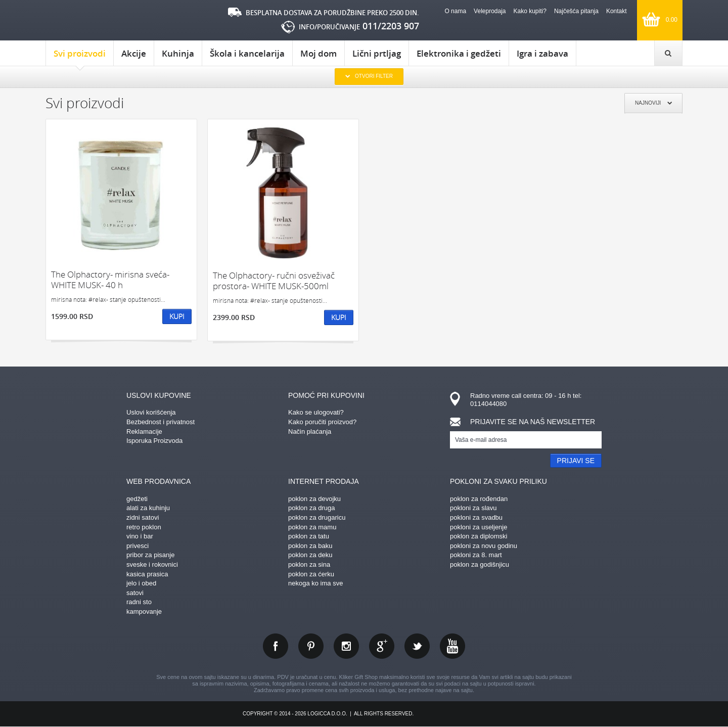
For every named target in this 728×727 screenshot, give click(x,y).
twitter (417, 646)
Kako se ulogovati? (316, 412)
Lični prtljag (377, 53)
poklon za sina (309, 564)
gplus (382, 646)
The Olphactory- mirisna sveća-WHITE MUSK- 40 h (110, 280)
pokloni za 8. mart (476, 555)
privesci (138, 546)
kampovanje (144, 611)
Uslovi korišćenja (151, 412)
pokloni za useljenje (479, 527)
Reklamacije (144, 431)
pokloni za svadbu (476, 517)
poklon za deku (310, 555)
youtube (452, 646)
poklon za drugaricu (317, 517)
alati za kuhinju (148, 508)
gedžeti (137, 499)
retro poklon (144, 527)
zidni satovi (143, 517)
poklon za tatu (309, 536)
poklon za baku (310, 546)
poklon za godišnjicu (480, 564)
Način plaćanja (310, 431)
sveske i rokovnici (152, 564)
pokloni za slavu (473, 508)
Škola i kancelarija (247, 53)
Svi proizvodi (80, 57)
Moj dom (318, 53)
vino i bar (140, 536)
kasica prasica (147, 574)
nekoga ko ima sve (315, 583)
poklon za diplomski (479, 536)
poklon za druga (312, 508)
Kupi (177, 316)
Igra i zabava (542, 53)
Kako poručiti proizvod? (322, 422)
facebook (276, 646)
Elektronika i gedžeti (459, 53)
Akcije (134, 53)
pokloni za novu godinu (484, 546)
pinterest (311, 646)
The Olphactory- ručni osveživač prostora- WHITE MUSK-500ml (274, 281)
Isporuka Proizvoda (154, 441)
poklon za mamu (312, 527)
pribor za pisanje (150, 555)
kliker (88, 20)
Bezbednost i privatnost (161, 422)
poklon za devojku (314, 499)
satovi (135, 593)
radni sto (139, 602)
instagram (346, 646)
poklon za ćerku (311, 574)
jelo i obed (141, 583)
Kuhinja (178, 53)
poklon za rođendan (479, 499)
